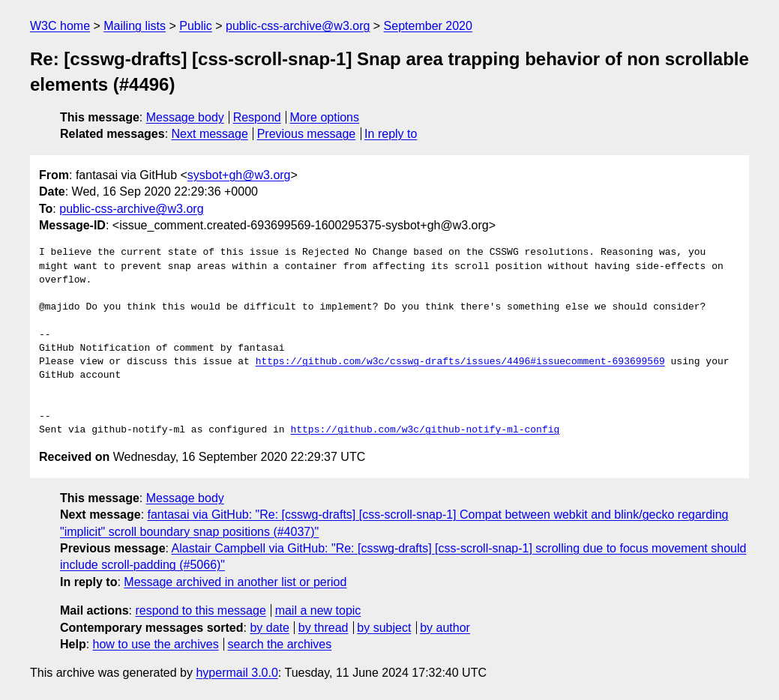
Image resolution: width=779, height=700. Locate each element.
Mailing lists (135, 26)
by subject (384, 628)
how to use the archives (156, 644)
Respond (257, 117)
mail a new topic (318, 610)
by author (445, 628)
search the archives (280, 644)
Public (196, 26)
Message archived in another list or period (235, 582)
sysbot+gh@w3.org (239, 175)
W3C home (60, 26)
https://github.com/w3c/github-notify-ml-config (425, 430)
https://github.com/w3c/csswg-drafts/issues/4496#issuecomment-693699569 (460, 362)
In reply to (391, 134)
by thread (324, 628)
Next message (210, 134)
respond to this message (200, 610)
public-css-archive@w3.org (298, 26)
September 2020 (428, 26)
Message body (185, 117)
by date (269, 628)
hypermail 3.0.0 (237, 673)
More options (325, 117)
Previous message (307, 134)
